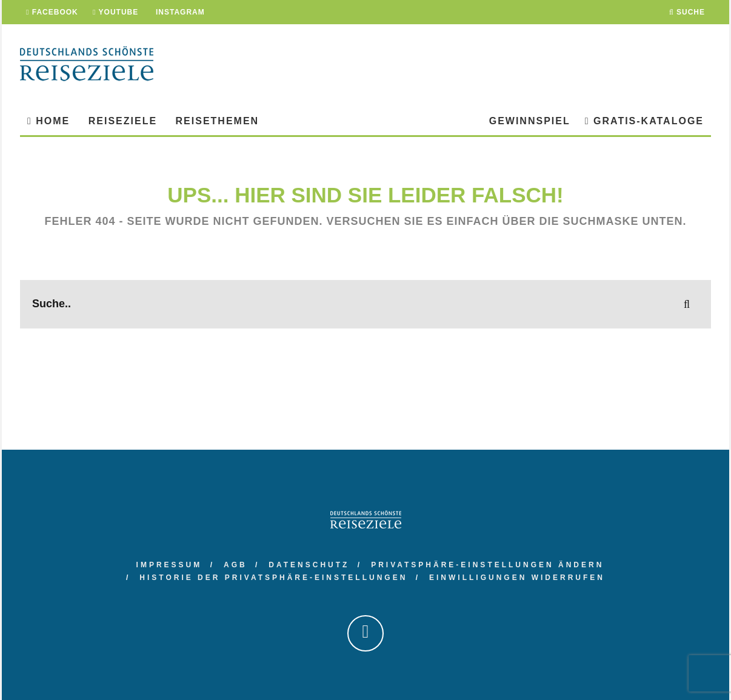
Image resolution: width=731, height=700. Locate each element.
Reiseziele (123, 121)
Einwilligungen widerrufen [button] (517, 578)
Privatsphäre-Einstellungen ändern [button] (487, 565)
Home (48, 121)
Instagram (179, 12)
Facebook (52, 12)
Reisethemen (218, 121)
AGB (235, 565)
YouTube (115, 12)
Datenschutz (309, 565)
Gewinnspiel (530, 121)
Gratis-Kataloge (644, 121)
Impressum (169, 565)
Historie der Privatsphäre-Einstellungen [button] (273, 578)
